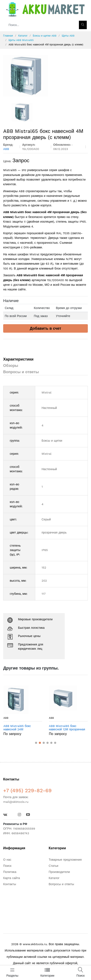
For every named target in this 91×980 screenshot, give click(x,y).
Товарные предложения (65, 860)
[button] (36, 743)
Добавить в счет (46, 328)
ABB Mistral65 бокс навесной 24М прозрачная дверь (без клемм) (19, 728)
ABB (6, 718)
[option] (45, 76)
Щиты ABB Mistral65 (21, 40)
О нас (7, 860)
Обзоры (11, 365)
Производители (59, 872)
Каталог (23, 36)
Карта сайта (12, 878)
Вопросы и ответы (21, 372)
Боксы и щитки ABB (45, 36)
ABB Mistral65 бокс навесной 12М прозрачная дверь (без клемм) (67, 728)
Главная (8, 36)
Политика (10, 872)
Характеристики (18, 359)
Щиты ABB (68, 36)
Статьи (54, 866)
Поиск (7, 866)
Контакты (10, 884)
